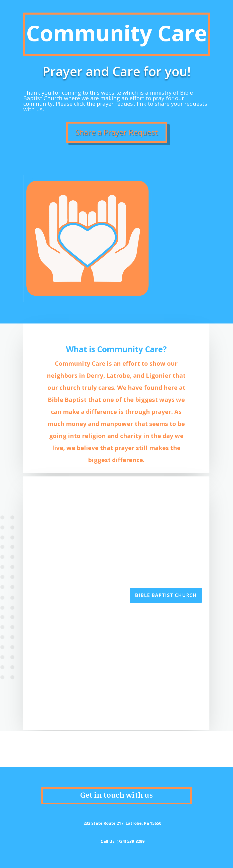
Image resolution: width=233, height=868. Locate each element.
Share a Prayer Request (117, 132)
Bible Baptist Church (166, 595)
